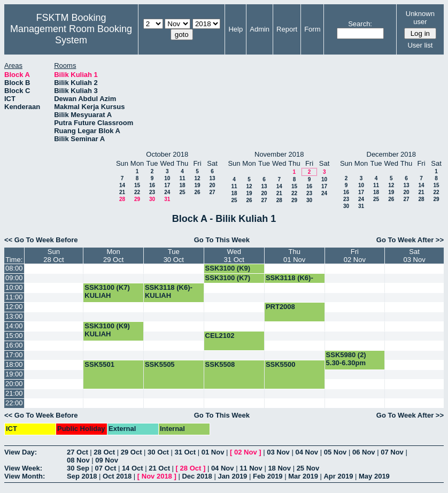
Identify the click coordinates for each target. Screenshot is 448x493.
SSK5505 (160, 364)
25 (182, 192)
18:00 (14, 364)
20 (212, 185)
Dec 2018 (197, 476)
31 (167, 199)
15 (137, 185)
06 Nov (364, 452)
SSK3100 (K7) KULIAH (107, 291)
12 (197, 178)
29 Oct (132, 452)
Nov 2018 (157, 476)
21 (122, 192)
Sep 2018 (82, 476)
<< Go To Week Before (41, 240)
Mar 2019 (303, 476)
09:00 (14, 278)
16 (152, 185)
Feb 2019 (268, 476)
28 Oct (104, 452)
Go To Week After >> (410, 240)
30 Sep (78, 468)
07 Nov (392, 452)
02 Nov (246, 452)
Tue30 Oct (174, 256)
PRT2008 (280, 307)
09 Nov (107, 460)
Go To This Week (222, 240)
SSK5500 (281, 364)
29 (137, 199)
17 (167, 185)
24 (167, 192)
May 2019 (374, 476)
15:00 (14, 336)
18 (182, 185)
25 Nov (308, 468)
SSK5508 (220, 364)
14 (122, 185)
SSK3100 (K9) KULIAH (228, 272)
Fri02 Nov (355, 256)
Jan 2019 (232, 476)
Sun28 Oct (53, 256)
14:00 (14, 326)
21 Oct (159, 468)
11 (182, 178)
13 (212, 178)
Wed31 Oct (234, 256)
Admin (260, 29)
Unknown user (420, 18)
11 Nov (251, 468)
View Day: (21, 452)
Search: (360, 24)
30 (152, 199)
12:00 (14, 307)
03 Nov (278, 452)
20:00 (14, 384)
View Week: (23, 468)
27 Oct (78, 452)
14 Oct (133, 468)
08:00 (14, 268)
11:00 (14, 297)
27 (212, 192)
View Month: (25, 476)
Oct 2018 (117, 476)
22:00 (14, 403)
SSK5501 (99, 364)
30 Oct (158, 452)
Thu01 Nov (294, 256)
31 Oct (185, 452)
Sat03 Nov (415, 256)
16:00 (14, 345)
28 (122, 199)
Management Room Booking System (71, 34)
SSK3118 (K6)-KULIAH (289, 282)
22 (137, 192)
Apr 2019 (338, 476)
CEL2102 (220, 336)
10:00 (14, 287)
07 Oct (106, 468)
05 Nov (335, 452)
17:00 (14, 355)
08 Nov (78, 460)
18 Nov (279, 468)
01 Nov (213, 452)
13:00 (14, 316)
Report (287, 29)
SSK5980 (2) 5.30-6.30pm (346, 359)
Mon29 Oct (113, 256)
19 (197, 185)
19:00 (14, 374)
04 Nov (307, 452)
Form (312, 29)
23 (152, 192)
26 (197, 192)
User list (420, 45)
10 (167, 178)
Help (235, 29)
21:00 (14, 393)
